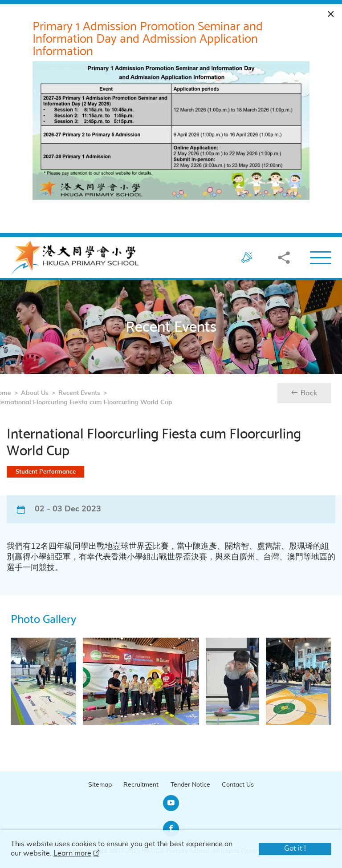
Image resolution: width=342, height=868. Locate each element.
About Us (20, 394)
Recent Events (64, 394)
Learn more (72, 853)
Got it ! (295, 848)
